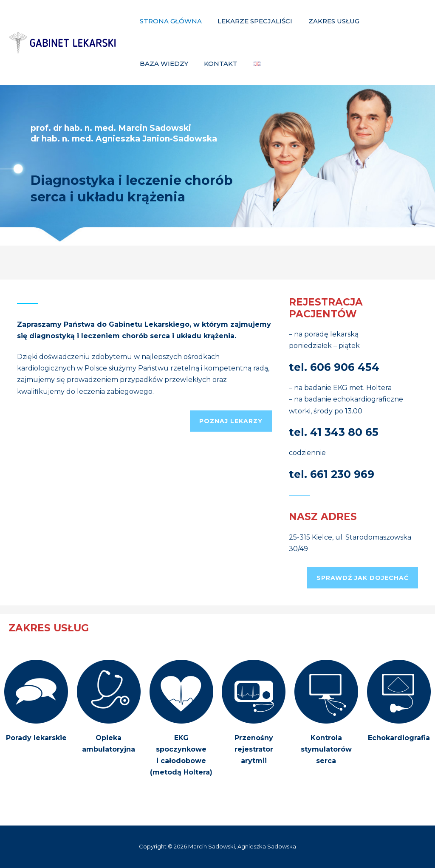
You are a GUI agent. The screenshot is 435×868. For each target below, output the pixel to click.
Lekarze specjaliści (250, 21)
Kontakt (155, 64)
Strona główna (169, 21)
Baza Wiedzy (388, 21)
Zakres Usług (326, 21)
